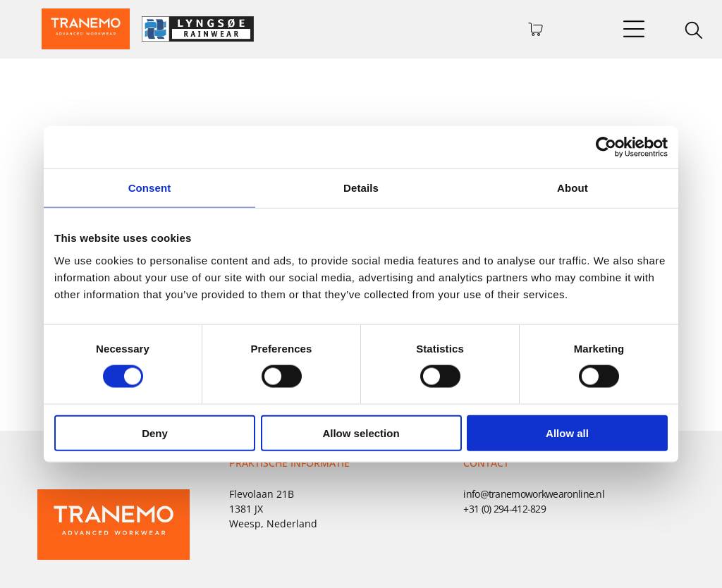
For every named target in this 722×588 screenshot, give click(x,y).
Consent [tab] (150, 188)
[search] (694, 32)
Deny (155, 433)
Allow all (567, 433)
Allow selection (361, 433)
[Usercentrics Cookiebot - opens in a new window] (606, 147)
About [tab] (573, 188)
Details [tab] (361, 188)
